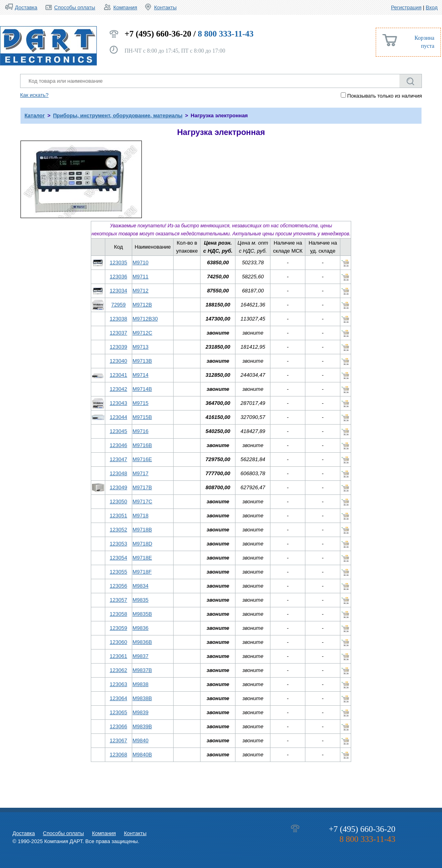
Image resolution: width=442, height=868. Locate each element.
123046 (118, 445)
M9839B (142, 726)
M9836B (142, 642)
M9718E (142, 558)
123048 (118, 473)
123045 (118, 431)
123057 (118, 600)
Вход (432, 7)
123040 (118, 361)
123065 (118, 712)
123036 (118, 277)
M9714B (142, 389)
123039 (118, 347)
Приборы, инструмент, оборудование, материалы (118, 115)
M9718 (141, 516)
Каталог (35, 115)
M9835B (142, 614)
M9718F (142, 572)
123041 (118, 375)
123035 (118, 262)
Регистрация (406, 7)
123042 (118, 389)
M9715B (142, 417)
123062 (118, 670)
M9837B (142, 670)
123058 (118, 614)
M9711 (141, 277)
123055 (118, 572)
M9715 (141, 403)
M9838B (142, 698)
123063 (118, 684)
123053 (118, 544)
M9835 (141, 600)
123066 (118, 726)
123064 (118, 698)
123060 (118, 642)
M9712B (142, 305)
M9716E (142, 459)
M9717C (142, 501)
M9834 (141, 586)
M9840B (142, 755)
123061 (118, 656)
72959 (119, 305)
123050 (118, 501)
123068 (118, 755)
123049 (118, 487)
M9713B (142, 361)
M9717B (142, 487)
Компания (125, 7)
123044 (118, 417)
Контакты (165, 7)
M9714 (141, 375)
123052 (118, 530)
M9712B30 (145, 319)
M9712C (142, 333)
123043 (118, 403)
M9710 (141, 262)
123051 (118, 516)
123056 (118, 586)
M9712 (141, 291)
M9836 (141, 628)
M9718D (142, 544)
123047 (118, 459)
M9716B (142, 445)
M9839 (141, 712)
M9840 (141, 740)
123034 (118, 291)
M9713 (141, 347)
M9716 (141, 431)
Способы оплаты (75, 7)
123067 (118, 740)
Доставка (26, 7)
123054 (118, 558)
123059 (118, 628)
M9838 (141, 684)
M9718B (142, 530)
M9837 (141, 656)
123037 (118, 333)
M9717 (141, 473)
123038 (118, 319)
